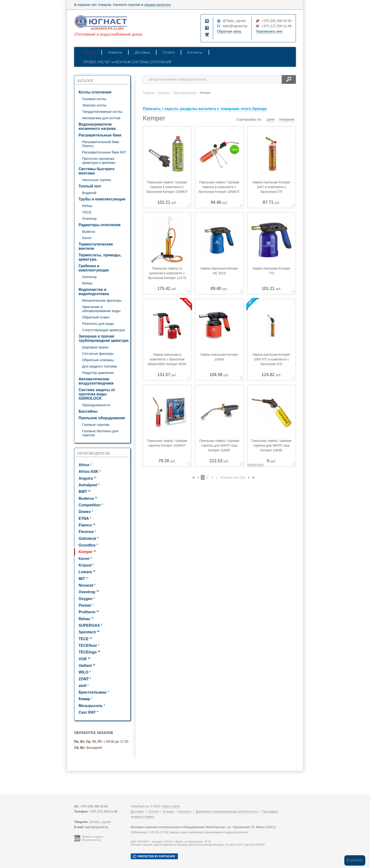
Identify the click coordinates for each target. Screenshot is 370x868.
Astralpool (89, 485)
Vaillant (87, 666)
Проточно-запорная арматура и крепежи (99, 161)
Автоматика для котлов (101, 118)
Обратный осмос (96, 317)
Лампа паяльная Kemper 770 (271, 271)
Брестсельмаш (94, 692)
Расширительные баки (100, 135)
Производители (94, 453)
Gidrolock (88, 539)
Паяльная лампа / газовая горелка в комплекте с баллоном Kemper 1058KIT (219, 187)
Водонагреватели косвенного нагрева (97, 126)
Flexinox (87, 532)
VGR (84, 659)
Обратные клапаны (98, 360)
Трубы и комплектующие (102, 199)
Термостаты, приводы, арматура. (100, 257)
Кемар (85, 699)
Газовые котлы (94, 99)
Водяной (89, 193)
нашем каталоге (157, 5)
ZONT (85, 679)
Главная (149, 93)
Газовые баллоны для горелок (100, 433)
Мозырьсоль (92, 706)
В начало (355, 860)
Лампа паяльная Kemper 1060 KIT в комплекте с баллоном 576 (271, 359)
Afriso (85, 465)
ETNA (85, 519)
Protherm (89, 612)
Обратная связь (229, 31)
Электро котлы (94, 105)
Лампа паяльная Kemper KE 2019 (219, 271)
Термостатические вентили (96, 246)
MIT (84, 579)
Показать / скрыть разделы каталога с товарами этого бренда (205, 109)
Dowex (86, 512)
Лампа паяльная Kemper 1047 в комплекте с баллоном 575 (271, 187)
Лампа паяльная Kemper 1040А (219, 357)
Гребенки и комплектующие (94, 268)
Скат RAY (88, 712)
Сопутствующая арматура (103, 330)
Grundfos (88, 545)
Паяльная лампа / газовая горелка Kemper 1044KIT (167, 443)
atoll (84, 686)
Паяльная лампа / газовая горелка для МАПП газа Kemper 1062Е (219, 445)
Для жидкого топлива (100, 366)
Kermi (87, 238)
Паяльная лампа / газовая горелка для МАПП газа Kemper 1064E (271, 445)
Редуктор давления (98, 373)
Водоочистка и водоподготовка (94, 292)
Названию (287, 119)
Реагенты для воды (98, 324)
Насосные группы (97, 180)
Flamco (87, 525)
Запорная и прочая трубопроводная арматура (103, 338)
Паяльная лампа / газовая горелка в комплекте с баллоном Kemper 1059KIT (167, 187)
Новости (115, 52)
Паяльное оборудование (102, 418)
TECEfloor (89, 646)
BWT (85, 492)
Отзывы (168, 811)
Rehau (87, 206)
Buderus (89, 231)
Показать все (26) (232, 477)
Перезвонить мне (269, 31)
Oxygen (87, 599)
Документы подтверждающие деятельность (227, 811)
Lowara (87, 572)
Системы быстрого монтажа (97, 171)
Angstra (87, 478)
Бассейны (88, 411)
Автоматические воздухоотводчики (96, 381)
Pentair (86, 605)
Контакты (195, 52)
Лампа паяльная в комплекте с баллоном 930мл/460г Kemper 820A (167, 359)
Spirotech (89, 632)
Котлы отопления (95, 92)
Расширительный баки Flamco (101, 144)
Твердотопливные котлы (102, 112)
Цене (271, 119)
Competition (91, 505)
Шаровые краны (95, 347)
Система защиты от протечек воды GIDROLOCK (97, 394)
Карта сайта (171, 806)
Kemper (87, 552)
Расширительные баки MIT (104, 152)
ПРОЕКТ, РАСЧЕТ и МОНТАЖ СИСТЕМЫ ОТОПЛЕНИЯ (127, 62)
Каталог (89, 52)
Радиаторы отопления (100, 225)
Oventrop (89, 218)
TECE (87, 212)
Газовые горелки (96, 425)
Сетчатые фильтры (98, 354)
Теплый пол (90, 186)
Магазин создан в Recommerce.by (93, 838)
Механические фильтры (102, 300)
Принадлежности (96, 405)
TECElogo (89, 652)
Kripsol (86, 565)
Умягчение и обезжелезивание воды (101, 309)
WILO (85, 672)
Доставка (142, 52)
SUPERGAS (90, 625)
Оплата (169, 52)
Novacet (87, 585)
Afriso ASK (90, 472)
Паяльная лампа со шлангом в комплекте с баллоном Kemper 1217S (167, 273)
